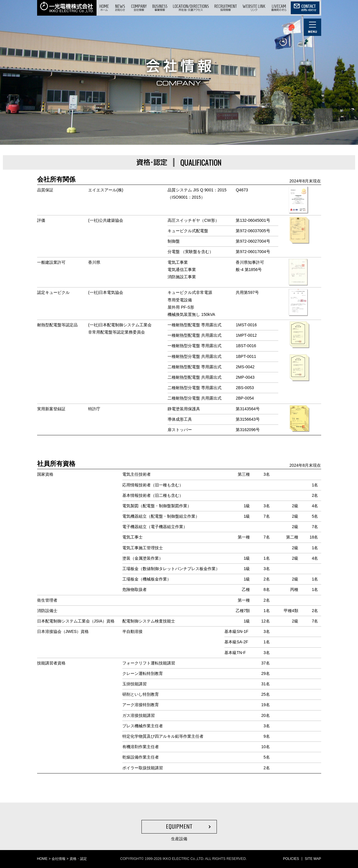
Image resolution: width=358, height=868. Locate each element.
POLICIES (291, 859)
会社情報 (59, 859)
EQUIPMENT (179, 827)
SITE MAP (313, 859)
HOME (42, 859)
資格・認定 (78, 859)
